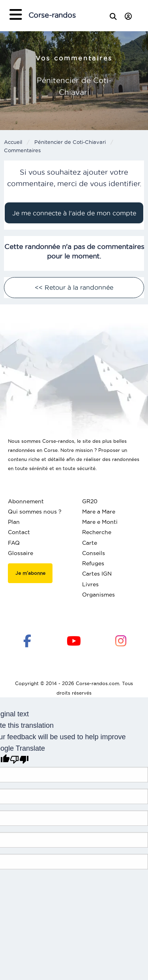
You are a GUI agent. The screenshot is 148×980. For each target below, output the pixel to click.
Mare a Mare (99, 512)
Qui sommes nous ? (35, 512)
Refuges (93, 563)
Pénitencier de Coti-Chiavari (70, 142)
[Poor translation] (19, 760)
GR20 (90, 501)
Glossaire (21, 553)
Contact (19, 532)
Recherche (97, 532)
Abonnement (26, 501)
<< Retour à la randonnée (74, 287)
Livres (90, 584)
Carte (90, 543)
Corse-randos (52, 15)
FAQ (14, 543)
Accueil (13, 142)
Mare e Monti (100, 522)
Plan (14, 522)
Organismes (98, 595)
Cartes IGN (97, 574)
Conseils (94, 553)
